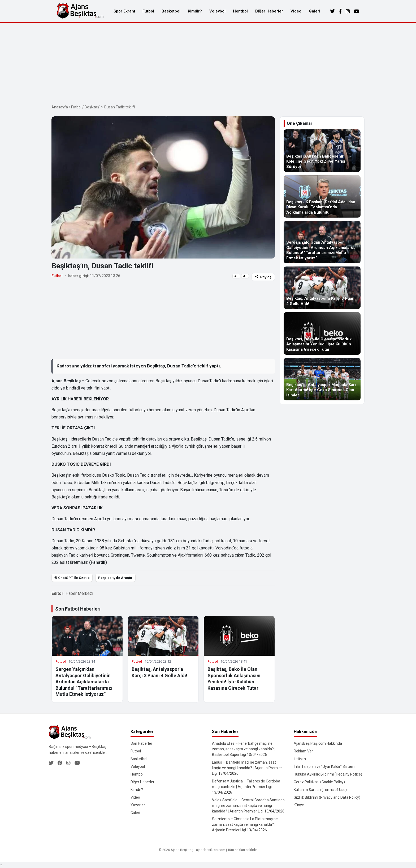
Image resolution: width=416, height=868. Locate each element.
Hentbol (240, 11)
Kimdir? (195, 11)
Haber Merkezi (79, 593)
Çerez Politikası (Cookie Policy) (319, 782)
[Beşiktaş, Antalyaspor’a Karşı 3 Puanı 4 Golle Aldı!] (322, 288)
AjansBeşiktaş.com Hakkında (318, 743)
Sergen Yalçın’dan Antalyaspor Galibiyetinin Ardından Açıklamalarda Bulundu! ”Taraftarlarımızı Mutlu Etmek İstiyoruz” (84, 682)
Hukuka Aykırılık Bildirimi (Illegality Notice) (328, 774)
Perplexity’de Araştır (115, 578)
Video (296, 11)
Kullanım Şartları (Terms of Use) (320, 790)
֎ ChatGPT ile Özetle (72, 578)
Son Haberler (141, 743)
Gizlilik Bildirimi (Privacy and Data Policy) (327, 797)
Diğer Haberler (269, 11)
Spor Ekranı (124, 11)
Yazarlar (138, 805)
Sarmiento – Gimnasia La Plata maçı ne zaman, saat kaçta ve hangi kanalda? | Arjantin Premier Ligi (245, 824)
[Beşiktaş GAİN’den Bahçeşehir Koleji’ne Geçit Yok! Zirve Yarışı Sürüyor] (322, 151)
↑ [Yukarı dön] (1, 865)
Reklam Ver (303, 751)
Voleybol (217, 11)
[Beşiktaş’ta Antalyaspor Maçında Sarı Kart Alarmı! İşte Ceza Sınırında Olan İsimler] (322, 379)
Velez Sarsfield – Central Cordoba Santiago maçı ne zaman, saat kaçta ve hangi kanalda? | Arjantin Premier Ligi (248, 806)
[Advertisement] (208, 63)
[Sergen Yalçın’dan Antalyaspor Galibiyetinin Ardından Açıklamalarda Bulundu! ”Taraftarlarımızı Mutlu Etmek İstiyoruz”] (322, 242)
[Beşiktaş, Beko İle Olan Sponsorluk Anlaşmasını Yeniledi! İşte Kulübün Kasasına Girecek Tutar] (322, 333)
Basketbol (171, 11)
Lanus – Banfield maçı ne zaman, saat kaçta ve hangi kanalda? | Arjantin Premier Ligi (247, 768)
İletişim (300, 759)
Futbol (148, 11)
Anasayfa (60, 107)
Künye (299, 805)
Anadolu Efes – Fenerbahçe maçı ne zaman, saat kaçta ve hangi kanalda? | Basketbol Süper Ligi (244, 749)
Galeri (315, 11)
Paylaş (263, 277)
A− (236, 276)
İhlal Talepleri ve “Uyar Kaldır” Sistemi (324, 767)
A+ (245, 276)
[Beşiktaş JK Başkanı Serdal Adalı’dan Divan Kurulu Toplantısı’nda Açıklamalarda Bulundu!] (322, 196)
